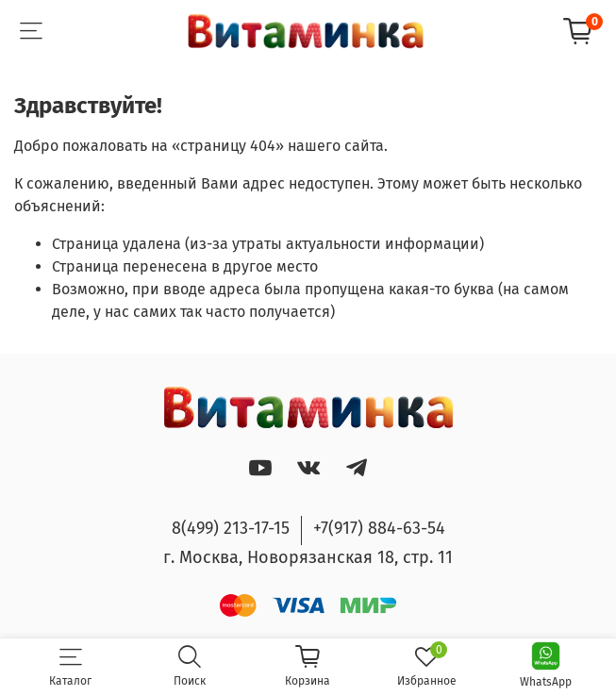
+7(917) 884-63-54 (379, 528)
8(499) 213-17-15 (231, 528)
